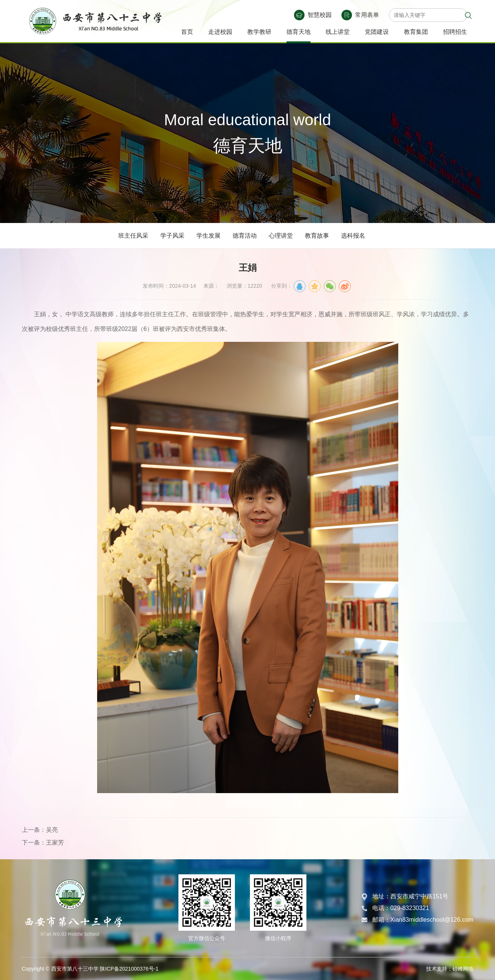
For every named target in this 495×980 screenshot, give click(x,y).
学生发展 (209, 236)
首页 (187, 32)
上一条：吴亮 (40, 830)
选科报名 (353, 236)
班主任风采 (133, 236)
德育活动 (245, 236)
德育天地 (299, 32)
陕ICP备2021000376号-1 (129, 969)
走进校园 (220, 32)
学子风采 (172, 236)
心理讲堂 (281, 236)
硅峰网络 (463, 969)
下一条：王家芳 (43, 843)
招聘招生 (455, 32)
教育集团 (416, 32)
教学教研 (259, 32)
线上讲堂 (338, 32)
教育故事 (317, 236)
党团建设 (377, 32)
